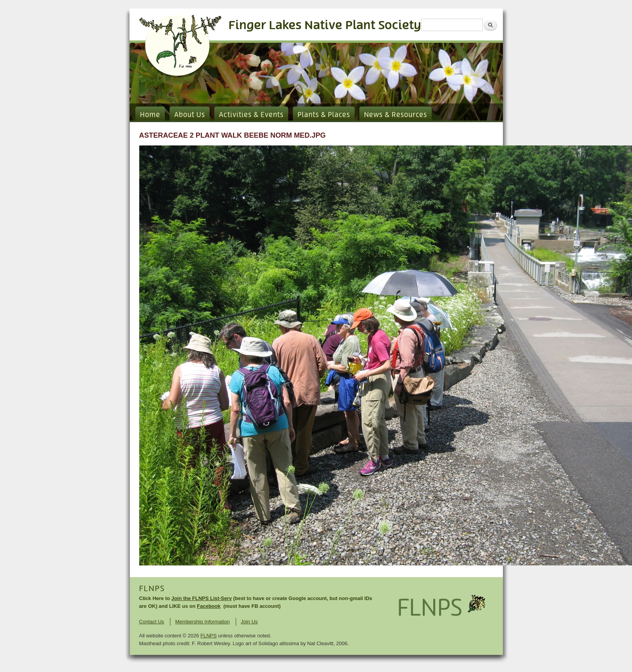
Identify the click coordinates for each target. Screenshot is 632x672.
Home (150, 115)
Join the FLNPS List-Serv (202, 598)
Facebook (209, 606)
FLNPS (152, 589)
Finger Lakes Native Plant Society (325, 25)
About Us (190, 115)
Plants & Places (324, 115)
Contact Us (152, 622)
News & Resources (396, 115)
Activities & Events (251, 115)
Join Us (249, 622)
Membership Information (202, 622)
